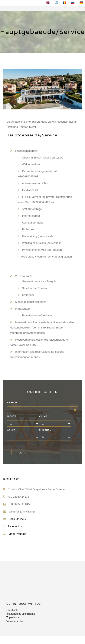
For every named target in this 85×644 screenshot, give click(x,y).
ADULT (11, 430)
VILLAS (43, 416)
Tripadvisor (13, 617)
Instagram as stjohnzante (21, 614)
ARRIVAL (12, 403)
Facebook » (15, 526)
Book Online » (17, 519)
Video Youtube (17, 534)
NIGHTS (12, 416)
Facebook (12, 610)
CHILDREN (45, 430)
